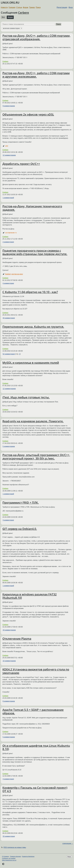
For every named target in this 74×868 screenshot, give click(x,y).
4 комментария (8, 283)
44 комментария (9, 318)
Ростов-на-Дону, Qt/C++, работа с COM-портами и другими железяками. (36, 75)
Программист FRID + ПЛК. (21, 502)
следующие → (68, 843)
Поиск (38, 7)
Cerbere (24, 13)
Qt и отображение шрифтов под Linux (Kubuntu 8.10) (36, 747)
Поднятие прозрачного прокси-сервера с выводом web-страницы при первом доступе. (35, 252)
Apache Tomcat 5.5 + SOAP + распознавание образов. (33, 711)
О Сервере (5, 856)
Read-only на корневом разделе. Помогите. (33, 421)
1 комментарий (8, 198)
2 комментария (8, 242)
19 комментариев (9, 630)
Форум (26, 7)
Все (3, 17)
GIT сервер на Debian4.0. (20, 529)
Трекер (32, 7)
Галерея (12, 7)
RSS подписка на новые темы (15, 847)
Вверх (69, 857)
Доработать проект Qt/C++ (21, 164)
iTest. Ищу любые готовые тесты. (26, 397)
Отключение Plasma (17, 639)
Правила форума (16, 856)
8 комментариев (9, 701)
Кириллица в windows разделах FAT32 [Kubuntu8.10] (30, 596)
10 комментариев (9, 661)
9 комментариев (9, 106)
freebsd (8, 274)
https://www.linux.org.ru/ (9, 860)
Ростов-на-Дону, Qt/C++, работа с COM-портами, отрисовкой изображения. (36, 37)
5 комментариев (9, 446)
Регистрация (62, 7)
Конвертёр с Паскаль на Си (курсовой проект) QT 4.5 (35, 789)
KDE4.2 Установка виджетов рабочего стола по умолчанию (36, 671)
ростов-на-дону (17, 274)
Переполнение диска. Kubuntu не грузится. (33, 327)
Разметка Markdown (28, 856)
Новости (4, 7)
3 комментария (8, 520)
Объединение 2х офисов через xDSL (28, 114)
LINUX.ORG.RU (10, 3)
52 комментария (9, 354)
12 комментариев (9, 155)
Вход (71, 7)
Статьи (19, 7)
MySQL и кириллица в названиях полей (31, 363)
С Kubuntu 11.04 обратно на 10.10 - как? (30, 292)
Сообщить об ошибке (9, 858)
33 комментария (9, 836)
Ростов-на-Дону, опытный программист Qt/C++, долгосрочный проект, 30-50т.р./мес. (36, 457)
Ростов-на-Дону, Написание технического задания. (32, 208)
